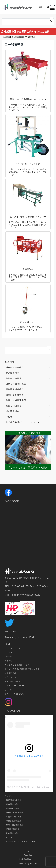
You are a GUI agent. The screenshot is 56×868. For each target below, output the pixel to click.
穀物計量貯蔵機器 (15, 395)
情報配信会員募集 (12, 681)
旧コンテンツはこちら (14, 694)
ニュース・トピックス (14, 648)
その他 (9, 417)
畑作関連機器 (13, 411)
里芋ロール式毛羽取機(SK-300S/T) (28, 99)
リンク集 (9, 690)
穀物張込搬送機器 (15, 389)
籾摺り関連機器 (14, 406)
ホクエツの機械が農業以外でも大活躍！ (22, 669)
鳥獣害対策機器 (14, 378)
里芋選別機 (28, 269)
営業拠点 (10, 657)
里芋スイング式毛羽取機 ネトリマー (28, 217)
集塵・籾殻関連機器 (16, 400)
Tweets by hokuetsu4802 (19, 637)
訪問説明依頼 (10, 673)
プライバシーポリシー (14, 686)
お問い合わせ (10, 677)
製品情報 (10, 362)
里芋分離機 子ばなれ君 (28, 164)
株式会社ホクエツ (29, 859)
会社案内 (9, 652)
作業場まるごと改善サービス (17, 665)
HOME (8, 644)
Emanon (34, 864)
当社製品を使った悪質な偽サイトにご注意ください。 (29, 32)
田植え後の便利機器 (16, 384)
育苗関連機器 (13, 373)
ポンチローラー (28, 322)
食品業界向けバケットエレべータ (23, 422)
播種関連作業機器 (15, 367)
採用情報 (9, 661)
